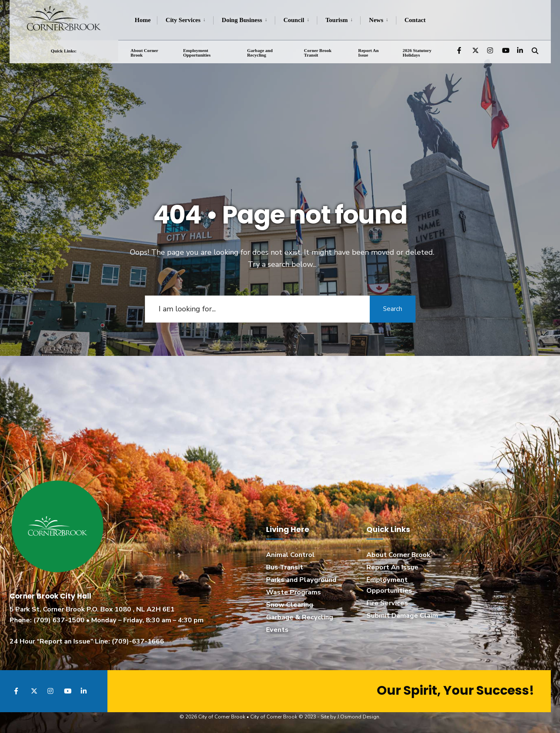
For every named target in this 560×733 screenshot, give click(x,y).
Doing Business (242, 20)
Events (277, 630)
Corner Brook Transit (318, 52)
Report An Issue (368, 52)
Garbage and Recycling (260, 52)
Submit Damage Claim (402, 616)
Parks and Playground (301, 580)
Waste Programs (294, 592)
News (376, 20)
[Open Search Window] (535, 50)
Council (294, 20)
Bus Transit (285, 567)
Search (393, 309)
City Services (183, 20)
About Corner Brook (144, 52)
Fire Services (387, 603)
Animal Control (290, 555)
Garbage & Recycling (300, 617)
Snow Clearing (290, 605)
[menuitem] (185, 20)
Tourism (337, 20)
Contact (415, 20)
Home (143, 20)
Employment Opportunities (197, 52)
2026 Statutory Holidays (417, 52)
